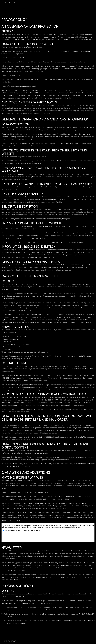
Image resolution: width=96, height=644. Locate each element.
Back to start (9, 3)
